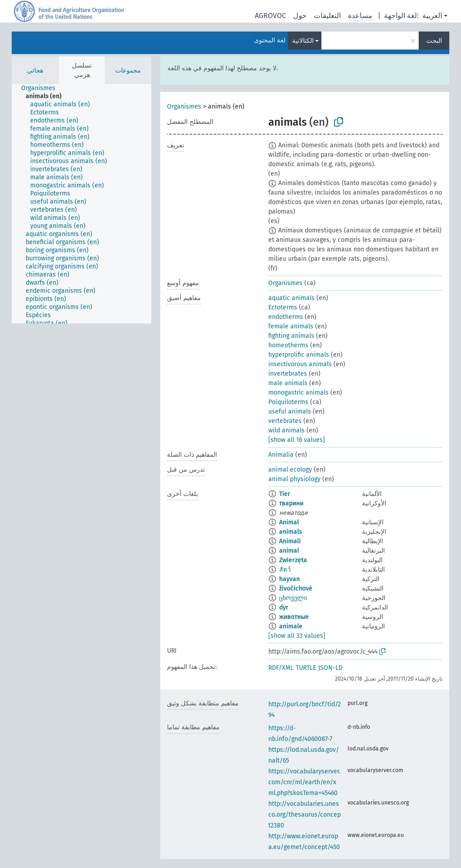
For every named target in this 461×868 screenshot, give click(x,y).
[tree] (81, 204)
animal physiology (294, 479)
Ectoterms (283, 307)
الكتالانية (303, 41)
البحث (434, 41)
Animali (290, 541)
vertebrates (285, 421)
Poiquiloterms (288, 402)
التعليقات (327, 16)
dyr (284, 607)
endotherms (286, 317)
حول (300, 16)
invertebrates (288, 374)
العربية (432, 16)
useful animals (290, 411)
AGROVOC (270, 16)
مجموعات (128, 70)
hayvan (289, 579)
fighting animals (291, 336)
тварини (291, 503)
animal (289, 551)
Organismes (184, 107)
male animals (288, 383)
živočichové (296, 589)
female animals (291, 326)
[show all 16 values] (297, 440)
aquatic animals (292, 298)
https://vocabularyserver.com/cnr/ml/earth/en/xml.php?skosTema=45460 (304, 782)
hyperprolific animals (299, 355)
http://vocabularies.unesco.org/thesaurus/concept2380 (305, 815)
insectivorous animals (300, 364)
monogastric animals (298, 393)
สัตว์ (285, 570)
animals (291, 532)
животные (294, 617)
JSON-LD (330, 668)
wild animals (287, 430)
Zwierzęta (293, 560)
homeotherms (288, 345)
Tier (285, 494)
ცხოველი (293, 598)
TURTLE (306, 668)
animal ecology (290, 470)
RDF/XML (281, 668)
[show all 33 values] (297, 636)
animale (291, 626)
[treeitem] (42, 88)
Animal (289, 522)
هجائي (35, 70)
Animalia (281, 455)
